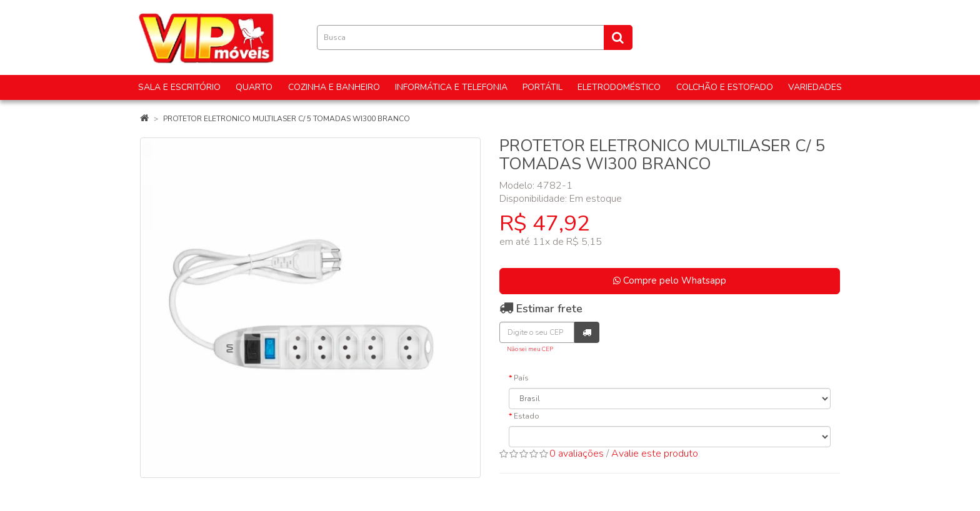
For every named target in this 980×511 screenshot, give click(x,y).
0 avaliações (577, 454)
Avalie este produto (655, 454)
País (521, 378)
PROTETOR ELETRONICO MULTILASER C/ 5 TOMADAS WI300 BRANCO (287, 119)
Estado (527, 416)
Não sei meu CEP (530, 349)
